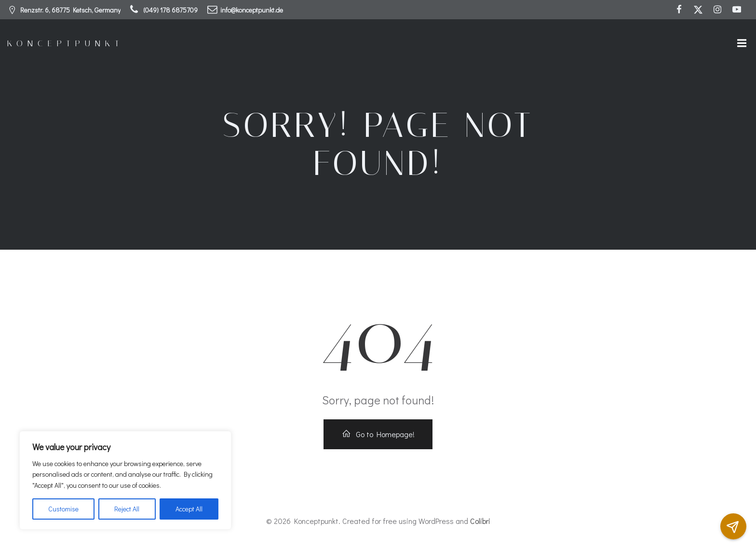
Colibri (480, 521)
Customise (63, 509)
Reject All (127, 509)
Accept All (189, 509)
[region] (125, 480)
